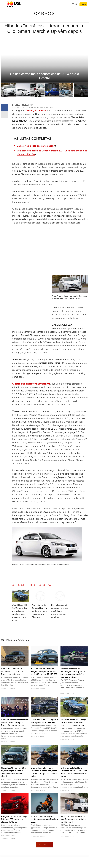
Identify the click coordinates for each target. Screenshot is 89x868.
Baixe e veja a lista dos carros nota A (36, 146)
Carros (44, 13)
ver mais (44, 845)
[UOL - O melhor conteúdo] (14, 4)
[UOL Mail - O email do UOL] (73, 4)
